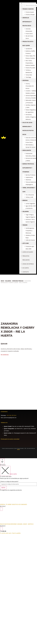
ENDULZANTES (27, 150)
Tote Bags (28, 77)
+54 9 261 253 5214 (11, 415)
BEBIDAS (25, 200)
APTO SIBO (26, 243)
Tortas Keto (29, 75)
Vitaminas (28, 180)
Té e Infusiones (30, 195)
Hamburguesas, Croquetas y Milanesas (30, 230)
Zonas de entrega (28, 264)
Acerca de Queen (28, 252)
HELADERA (26, 211)
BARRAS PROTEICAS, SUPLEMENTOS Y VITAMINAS (28, 168)
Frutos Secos (29, 34)
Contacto (26, 272)
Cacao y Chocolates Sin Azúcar (30, 86)
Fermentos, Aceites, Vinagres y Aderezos (31, 117)
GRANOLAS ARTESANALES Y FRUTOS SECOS (27, 22)
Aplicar (3, 487)
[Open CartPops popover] (2, 461)
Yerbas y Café (29, 197)
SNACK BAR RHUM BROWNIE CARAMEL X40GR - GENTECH (17, 524)
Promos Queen (30, 12)
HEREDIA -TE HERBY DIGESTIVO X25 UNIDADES (13, 504)
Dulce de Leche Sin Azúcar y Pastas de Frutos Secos (31, 140)
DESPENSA (25, 80)
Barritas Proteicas (30, 175)
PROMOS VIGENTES (28, 9)
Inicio (2, 281)
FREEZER (25, 225)
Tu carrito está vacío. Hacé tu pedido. (10, 533)
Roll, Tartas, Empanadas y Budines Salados (30, 63)
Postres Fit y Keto (30, 68)
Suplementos (29, 177)
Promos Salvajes (30, 14)
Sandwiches (29, 49)
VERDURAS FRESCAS (18, 281)
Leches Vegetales (30, 203)
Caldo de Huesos (30, 240)
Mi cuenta (26, 268)
